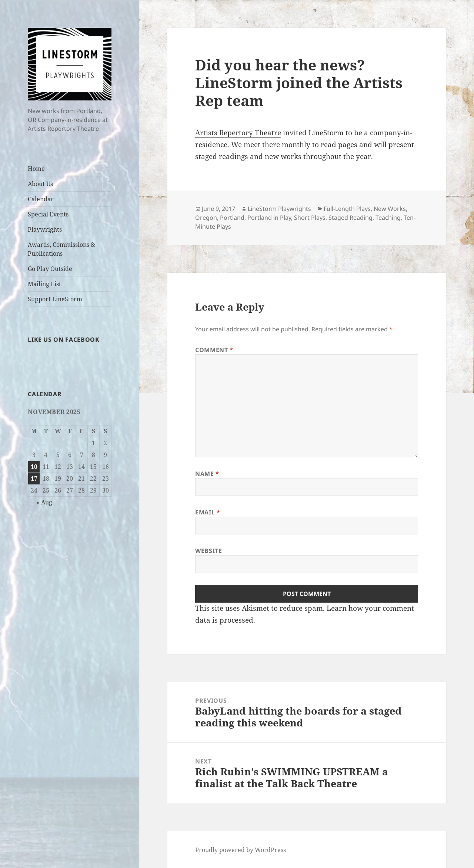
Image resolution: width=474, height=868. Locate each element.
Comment (214, 350)
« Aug (44, 502)
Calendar (41, 199)
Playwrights (45, 229)
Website (208, 551)
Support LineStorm (55, 299)
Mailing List (44, 284)
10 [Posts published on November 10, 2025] (34, 467)
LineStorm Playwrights (279, 209)
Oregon (206, 218)
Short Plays (310, 218)
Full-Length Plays (347, 209)
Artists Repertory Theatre (238, 133)
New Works (390, 209)
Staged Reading (351, 218)
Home (36, 169)
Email (208, 512)
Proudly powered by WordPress (241, 850)
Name (207, 474)
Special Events (48, 214)
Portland (232, 218)
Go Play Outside (50, 269)
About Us (40, 184)
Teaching (388, 218)
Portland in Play (269, 218)
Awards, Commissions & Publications (61, 249)
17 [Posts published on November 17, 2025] (34, 478)
